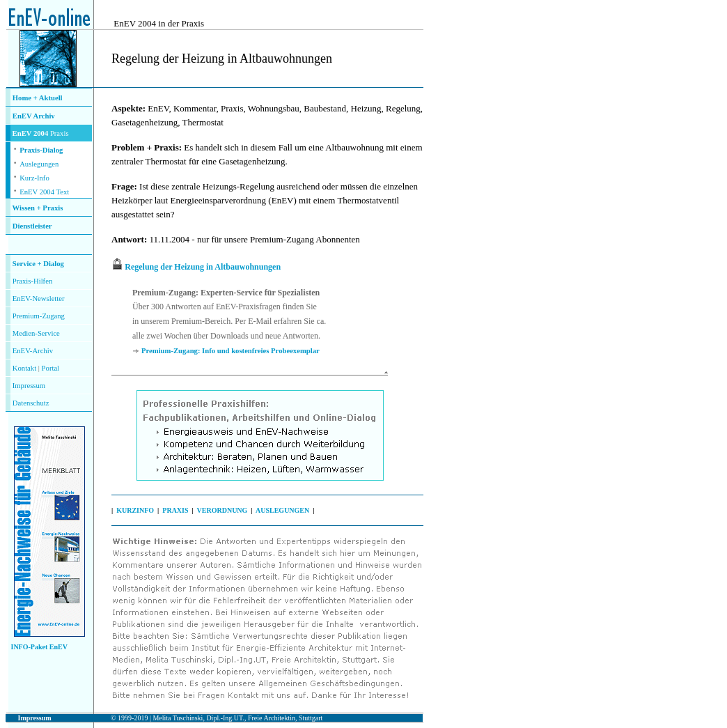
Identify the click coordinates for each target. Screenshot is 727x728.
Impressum (29, 386)
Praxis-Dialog (41, 150)
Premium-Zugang (39, 316)
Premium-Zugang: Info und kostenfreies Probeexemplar (230, 351)
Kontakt (24, 368)
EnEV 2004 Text (44, 192)
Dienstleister (32, 226)
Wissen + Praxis (38, 208)
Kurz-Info (34, 178)
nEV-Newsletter (40, 299)
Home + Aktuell (38, 98)
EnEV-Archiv (33, 351)
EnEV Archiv (34, 116)
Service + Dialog (38, 264)
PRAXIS (175, 510)
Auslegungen (39, 164)
